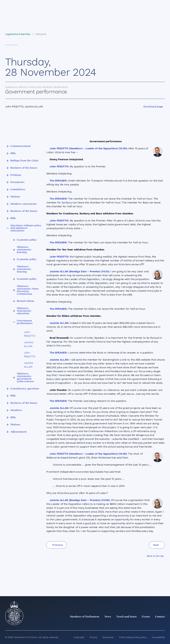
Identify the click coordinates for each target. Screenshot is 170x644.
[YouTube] (156, 624)
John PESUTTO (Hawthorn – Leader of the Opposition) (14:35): (88, 454)
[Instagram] (142, 624)
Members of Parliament (85, 617)
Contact (160, 617)
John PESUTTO (30, 334)
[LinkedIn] (134, 624)
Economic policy (27, 240)
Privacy (93, 637)
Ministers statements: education (24, 311)
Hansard (41, 34)
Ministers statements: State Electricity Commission (28, 290)
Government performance (25, 322)
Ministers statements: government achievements (25, 378)
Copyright (79, 637)
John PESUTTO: (59, 166)
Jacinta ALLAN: (59, 323)
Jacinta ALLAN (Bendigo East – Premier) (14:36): (80, 500)
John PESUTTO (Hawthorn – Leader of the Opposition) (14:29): (89, 148)
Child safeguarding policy (133, 637)
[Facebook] (149, 624)
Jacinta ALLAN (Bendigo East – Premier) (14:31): (80, 271)
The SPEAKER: (58, 181)
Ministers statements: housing (24, 250)
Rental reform (25, 301)
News (108, 617)
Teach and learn (126, 617)
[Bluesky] (163, 624)
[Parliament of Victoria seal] (14, 613)
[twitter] (127, 624)
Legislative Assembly (18, 34)
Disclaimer (108, 637)
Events (146, 617)
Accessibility (158, 637)
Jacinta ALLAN (28, 344)
